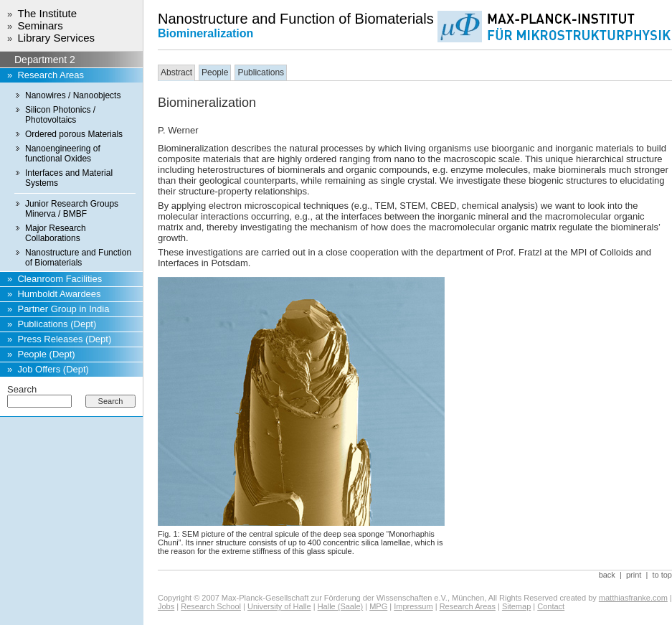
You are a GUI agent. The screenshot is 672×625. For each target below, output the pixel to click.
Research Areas (51, 75)
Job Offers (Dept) (53, 369)
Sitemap (516, 606)
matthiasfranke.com (633, 598)
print (634, 575)
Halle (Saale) (341, 606)
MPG (378, 606)
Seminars (40, 25)
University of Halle (279, 606)
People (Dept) (46, 354)
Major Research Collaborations (56, 233)
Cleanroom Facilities (60, 279)
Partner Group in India (63, 309)
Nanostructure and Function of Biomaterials (78, 258)
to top (662, 575)
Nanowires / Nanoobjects (73, 95)
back (607, 575)
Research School (211, 606)
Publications (261, 72)
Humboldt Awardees (59, 294)
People (215, 72)
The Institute (47, 13)
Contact (551, 606)
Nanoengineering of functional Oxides (63, 154)
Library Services (56, 38)
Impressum (413, 606)
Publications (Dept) (57, 324)
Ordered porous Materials (74, 134)
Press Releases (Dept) (64, 339)
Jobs (166, 606)
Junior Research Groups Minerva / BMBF (72, 209)
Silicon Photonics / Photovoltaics (60, 115)
